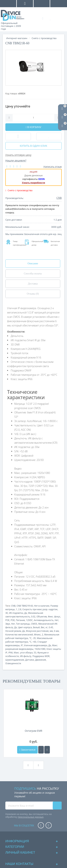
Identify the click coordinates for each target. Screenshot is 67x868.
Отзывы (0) (33, 294)
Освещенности (13, 663)
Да (26, 613)
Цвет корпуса (25, 627)
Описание (33, 263)
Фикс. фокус (54, 617)
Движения (41, 660)
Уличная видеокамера (35, 645)
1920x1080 (40, 649)
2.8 (20, 609)
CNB (13, 606)
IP (22, 645)
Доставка (33, 284)
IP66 (11, 653)
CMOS (34, 624)
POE (7, 620)
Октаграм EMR (34, 731)
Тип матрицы (23, 624)
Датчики (30, 660)
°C (30, 638)
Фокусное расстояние (37, 631)
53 (35, 653)
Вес (43, 627)
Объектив (42, 617)
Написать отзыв (53, 167)
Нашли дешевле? (16, 161)
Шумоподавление (15, 660)
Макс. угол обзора (23, 653)
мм (51, 631)
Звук (8, 624)
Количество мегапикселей (19, 635)
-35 (34, 638)
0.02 (33, 617)
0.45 (51, 627)
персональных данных (31, 817)
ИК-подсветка (16, 613)
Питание (20, 620)
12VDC (29, 620)
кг (47, 627)
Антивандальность (44, 620)
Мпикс (37, 635)
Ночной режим (13, 631)
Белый (36, 627)
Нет (57, 620)
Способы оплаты (33, 274)
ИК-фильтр (26, 656)
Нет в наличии (42, 606)
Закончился (27, 750)
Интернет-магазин (17, 38)
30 (7, 613)
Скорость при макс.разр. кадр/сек (40, 609)
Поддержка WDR (41, 656)
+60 (34, 642)
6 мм (56, 631)
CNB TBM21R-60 (25, 606)
